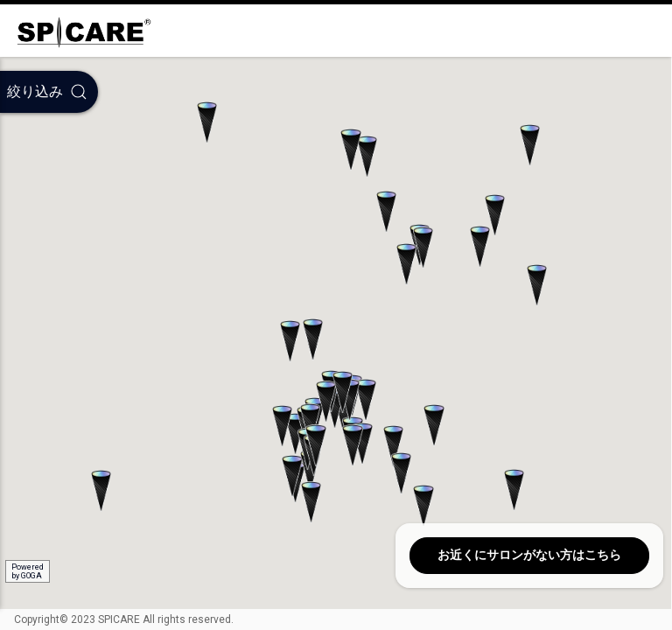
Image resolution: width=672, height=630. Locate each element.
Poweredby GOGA (28, 571)
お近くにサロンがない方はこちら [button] (529, 555)
